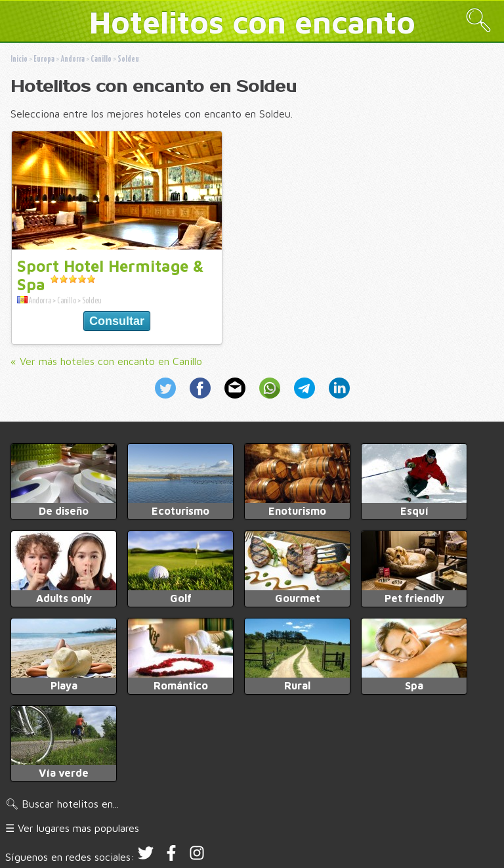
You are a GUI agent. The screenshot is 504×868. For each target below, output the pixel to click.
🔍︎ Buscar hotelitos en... (62, 804)
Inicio (19, 59)
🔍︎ (478, 20)
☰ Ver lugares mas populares (72, 828)
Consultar (117, 321)
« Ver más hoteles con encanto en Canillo (106, 361)
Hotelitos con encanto (252, 22)
